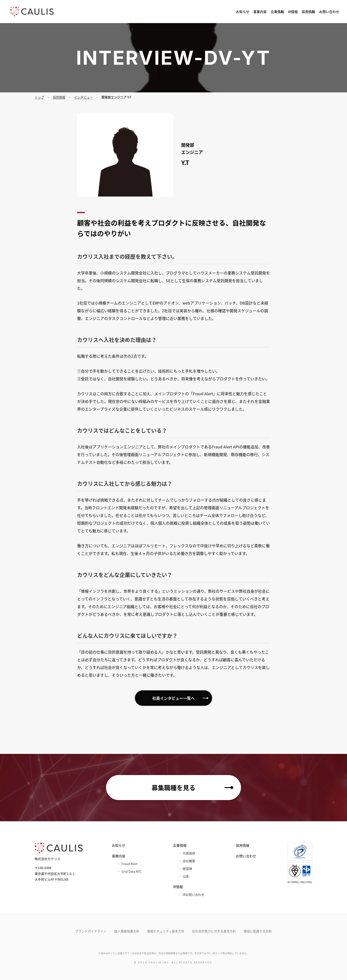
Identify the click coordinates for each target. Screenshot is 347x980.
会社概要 (189, 861)
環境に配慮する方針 (258, 931)
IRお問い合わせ (194, 894)
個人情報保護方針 (127, 931)
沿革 (186, 876)
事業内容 (205, 12)
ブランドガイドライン (91, 931)
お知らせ (178, 12)
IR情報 (262, 12)
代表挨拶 (189, 853)
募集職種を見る (173, 788)
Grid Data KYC (131, 871)
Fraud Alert (130, 864)
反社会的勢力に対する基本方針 (214, 931)
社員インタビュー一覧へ (173, 698)
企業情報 (234, 12)
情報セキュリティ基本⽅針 (166, 931)
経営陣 (187, 869)
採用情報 (290, 12)
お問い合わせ (324, 12)
